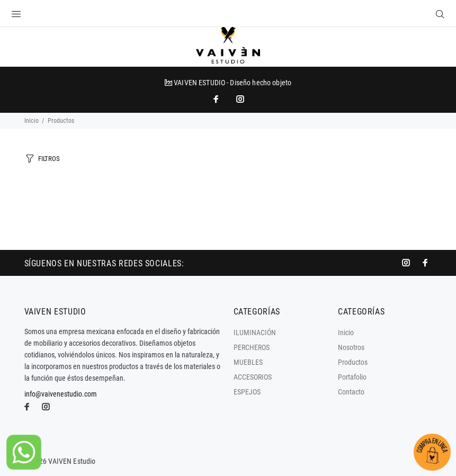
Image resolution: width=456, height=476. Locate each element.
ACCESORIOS (253, 377)
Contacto (351, 392)
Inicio (32, 121)
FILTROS (49, 159)
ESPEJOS (247, 392)
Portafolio (352, 377)
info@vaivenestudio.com (61, 394)
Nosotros (351, 347)
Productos (353, 362)
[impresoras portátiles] (217, 99)
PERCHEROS (252, 347)
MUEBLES (248, 362)
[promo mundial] (239, 99)
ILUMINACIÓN (255, 333)
